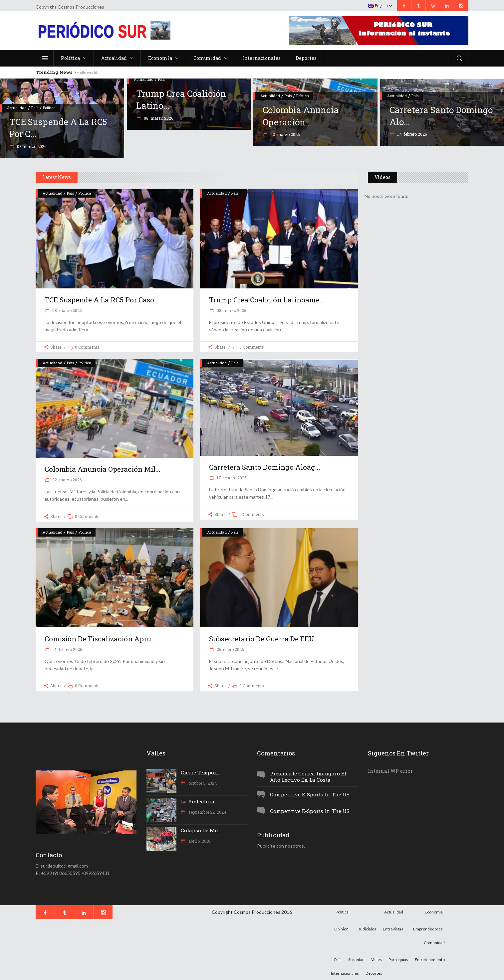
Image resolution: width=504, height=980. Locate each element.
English (378, 5)
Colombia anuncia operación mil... (103, 469)
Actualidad (17, 108)
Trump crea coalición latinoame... (267, 300)
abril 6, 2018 (199, 841)
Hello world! (88, 72)
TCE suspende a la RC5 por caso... (102, 300)
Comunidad (434, 943)
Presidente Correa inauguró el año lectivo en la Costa (308, 777)
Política (49, 108)
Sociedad (356, 960)
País (35, 108)
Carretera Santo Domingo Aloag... (265, 467)
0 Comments (87, 347)
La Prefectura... (199, 801)
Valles (377, 960)
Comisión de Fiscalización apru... (100, 639)
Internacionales (345, 973)
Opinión (341, 929)
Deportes (374, 973)
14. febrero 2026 (67, 649)
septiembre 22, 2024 (207, 812)
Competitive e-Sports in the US (310, 794)
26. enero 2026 (230, 649)
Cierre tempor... (200, 772)
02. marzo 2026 (284, 134)
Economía (434, 912)
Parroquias (398, 960)
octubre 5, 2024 (202, 783)
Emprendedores (428, 929)
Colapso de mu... (201, 830)
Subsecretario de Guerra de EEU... (264, 639)
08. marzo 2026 (31, 146)
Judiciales (367, 929)
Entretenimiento (430, 960)
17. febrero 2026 (411, 134)
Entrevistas (393, 929)
